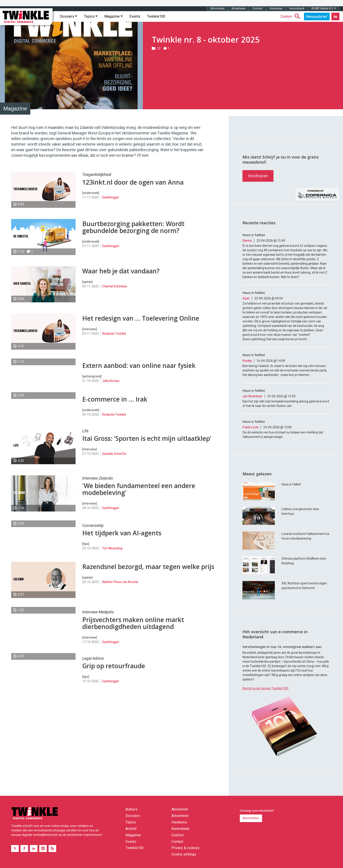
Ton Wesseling (112, 548)
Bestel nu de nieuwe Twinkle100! (265, 688)
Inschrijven (258, 176)
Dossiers (68, 16)
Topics (91, 16)
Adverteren (239, 8)
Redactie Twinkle (114, 334)
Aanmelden (251, 818)
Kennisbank (297, 8)
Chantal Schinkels (115, 286)
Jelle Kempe (111, 381)
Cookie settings (184, 854)
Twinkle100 (156, 16)
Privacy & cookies (185, 848)
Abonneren (218, 8)
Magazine (113, 16)
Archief (131, 829)
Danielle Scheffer (114, 454)
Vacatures (276, 8)
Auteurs (131, 809)
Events (135, 16)
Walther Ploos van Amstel (120, 582)
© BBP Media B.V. (324, 8)
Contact (258, 8)
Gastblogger (111, 197)
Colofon (178, 835)
